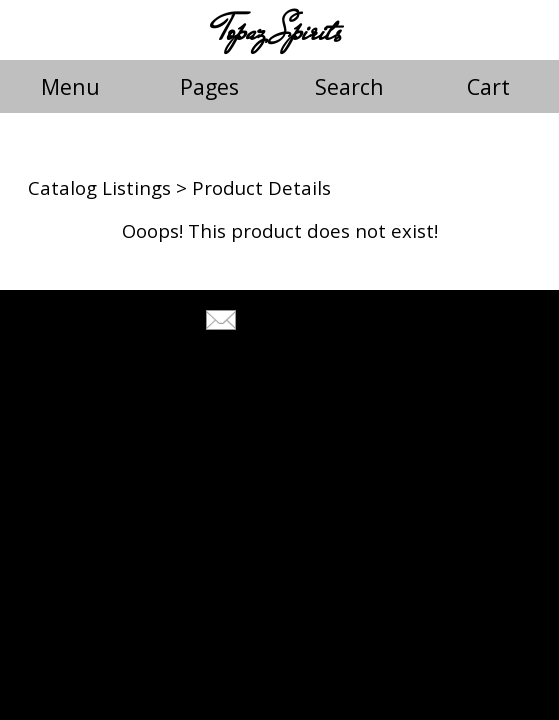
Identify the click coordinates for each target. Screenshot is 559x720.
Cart (488, 86)
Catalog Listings (99, 187)
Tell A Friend (297, 322)
